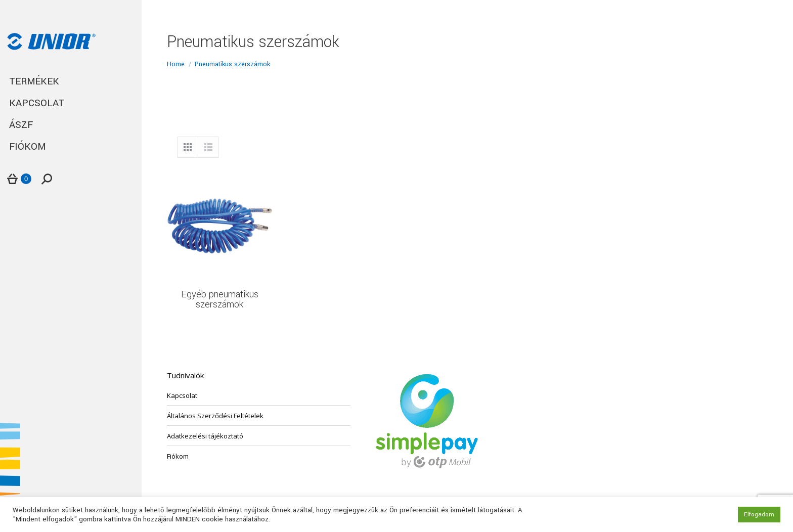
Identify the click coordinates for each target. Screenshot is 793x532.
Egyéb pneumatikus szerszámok (220, 299)
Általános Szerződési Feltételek (215, 416)
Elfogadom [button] (759, 515)
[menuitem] (71, 82)
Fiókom (178, 456)
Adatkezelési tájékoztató (205, 436)
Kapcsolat (182, 395)
